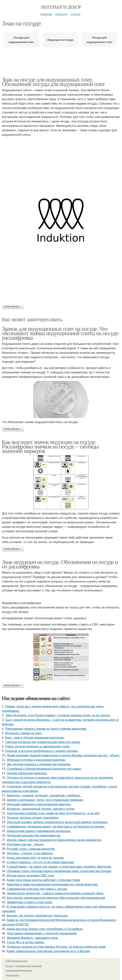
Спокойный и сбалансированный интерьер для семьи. (44, 769)
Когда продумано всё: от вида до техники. (36, 858)
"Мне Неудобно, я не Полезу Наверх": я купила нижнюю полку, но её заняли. (58, 715)
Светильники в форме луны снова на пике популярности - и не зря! (53, 813)
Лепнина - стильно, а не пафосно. (30, 853)
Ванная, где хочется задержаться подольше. (38, 916)
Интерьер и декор (61, 7)
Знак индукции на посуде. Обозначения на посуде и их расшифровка (60, 564)
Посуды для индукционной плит (21, 40)
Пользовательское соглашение (29, 966)
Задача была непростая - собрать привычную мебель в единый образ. (56, 893)
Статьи (76, 14)
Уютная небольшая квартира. (27, 773)
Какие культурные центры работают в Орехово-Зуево (44, 880)
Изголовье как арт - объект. (26, 844)
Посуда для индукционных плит (99, 40)
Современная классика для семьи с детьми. (37, 889)
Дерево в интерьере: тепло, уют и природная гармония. (45, 800)
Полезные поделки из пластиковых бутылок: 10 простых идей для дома (56, 947)
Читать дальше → (13, 306)
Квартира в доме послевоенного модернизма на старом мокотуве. (53, 884)
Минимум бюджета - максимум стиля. (33, 938)
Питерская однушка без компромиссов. (34, 835)
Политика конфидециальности (19, 970)
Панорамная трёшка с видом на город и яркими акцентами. (46, 729)
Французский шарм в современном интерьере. (39, 831)
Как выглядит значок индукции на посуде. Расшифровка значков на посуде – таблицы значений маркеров (50, 446)
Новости (61, 14)
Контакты (10, 966)
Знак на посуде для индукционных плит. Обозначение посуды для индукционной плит (53, 82)
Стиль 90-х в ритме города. (26, 942)
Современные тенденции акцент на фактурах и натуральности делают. (56, 827)
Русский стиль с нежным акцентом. (31, 849)
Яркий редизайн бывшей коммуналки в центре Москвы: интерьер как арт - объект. (64, 755)
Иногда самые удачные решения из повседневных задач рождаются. (54, 840)
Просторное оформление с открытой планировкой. (42, 933)
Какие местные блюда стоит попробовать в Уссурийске (45, 929)
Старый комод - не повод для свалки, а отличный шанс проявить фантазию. (59, 867)
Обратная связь (12, 975)
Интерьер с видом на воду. (24, 733)
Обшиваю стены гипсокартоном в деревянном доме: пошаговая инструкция (59, 871)
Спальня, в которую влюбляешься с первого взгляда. (42, 751)
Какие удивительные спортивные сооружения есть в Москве (48, 951)
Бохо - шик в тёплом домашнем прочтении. (35, 738)
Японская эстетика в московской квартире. (36, 760)
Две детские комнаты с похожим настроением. (39, 764)
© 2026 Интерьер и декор (17, 961)
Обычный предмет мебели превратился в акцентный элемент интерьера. (57, 822)
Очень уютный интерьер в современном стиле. (38, 746)
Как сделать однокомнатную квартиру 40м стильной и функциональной (56, 898)
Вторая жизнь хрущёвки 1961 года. (31, 876)
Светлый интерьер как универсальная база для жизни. (43, 742)
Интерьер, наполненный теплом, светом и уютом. (41, 809)
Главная (46, 14)
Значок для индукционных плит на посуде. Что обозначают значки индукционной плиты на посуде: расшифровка (61, 333)
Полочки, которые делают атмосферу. (33, 818)
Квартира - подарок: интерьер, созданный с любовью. (44, 795)
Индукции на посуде (60, 40)
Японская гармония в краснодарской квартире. (39, 804)
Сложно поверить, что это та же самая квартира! (41, 862)
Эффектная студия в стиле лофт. (30, 902)
